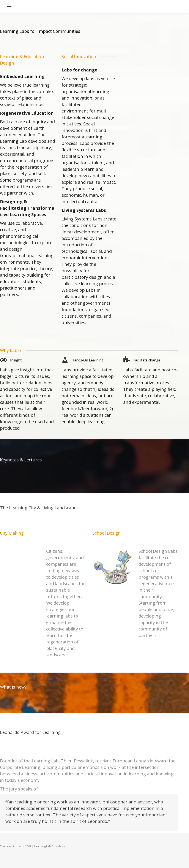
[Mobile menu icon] (9, 6)
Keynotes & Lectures (21, 460)
